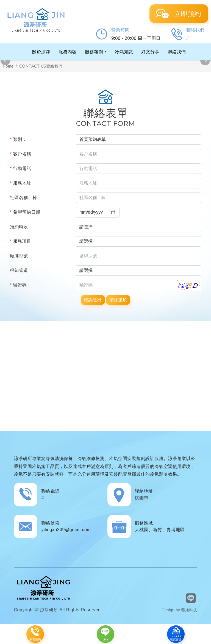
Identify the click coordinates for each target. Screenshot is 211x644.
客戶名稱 (21, 154)
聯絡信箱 (50, 523)
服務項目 (21, 241)
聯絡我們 (195, 30)
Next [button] (206, 61)
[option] (105, 61)
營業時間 (120, 30)
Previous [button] (5, 61)
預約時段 (19, 227)
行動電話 (21, 168)
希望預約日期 (25, 212)
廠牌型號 (19, 256)
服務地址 (21, 183)
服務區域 (144, 523)
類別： (18, 139)
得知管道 (19, 270)
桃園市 (142, 498)
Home (8, 66)
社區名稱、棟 (23, 198)
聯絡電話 (50, 491)
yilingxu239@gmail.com (66, 530)
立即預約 (188, 14)
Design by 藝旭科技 (179, 610)
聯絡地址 (144, 491)
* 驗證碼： (21, 285)
